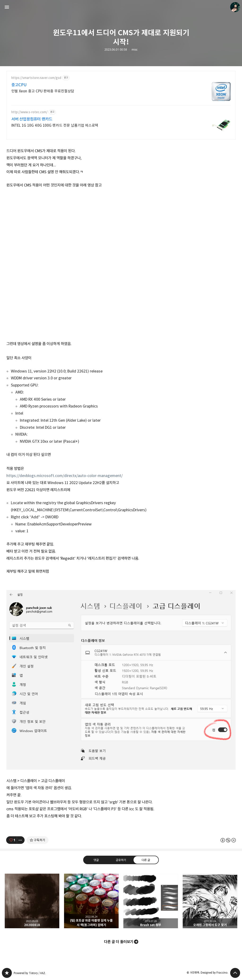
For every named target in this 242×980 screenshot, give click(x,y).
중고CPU (19, 85)
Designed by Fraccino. (214, 973)
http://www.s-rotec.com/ (29, 112)
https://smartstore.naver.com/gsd (36, 78)
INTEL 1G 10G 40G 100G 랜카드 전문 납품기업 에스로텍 (55, 125)
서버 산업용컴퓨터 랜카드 (32, 119)
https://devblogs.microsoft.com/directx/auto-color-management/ (65, 476)
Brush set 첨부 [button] (151, 901)
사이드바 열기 (7, 7)
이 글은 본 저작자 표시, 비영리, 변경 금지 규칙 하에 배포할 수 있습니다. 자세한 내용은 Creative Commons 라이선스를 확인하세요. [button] (228, 840)
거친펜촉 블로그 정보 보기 (235, 7)
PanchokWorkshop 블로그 (7, 973)
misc (135, 50)
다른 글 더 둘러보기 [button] (119, 942)
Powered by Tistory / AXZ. (30, 973)
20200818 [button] (32, 901)
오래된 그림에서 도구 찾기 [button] (210, 901)
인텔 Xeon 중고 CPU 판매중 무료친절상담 (43, 91)
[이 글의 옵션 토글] (21, 840)
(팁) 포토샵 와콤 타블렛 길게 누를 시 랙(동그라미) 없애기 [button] (91, 901)
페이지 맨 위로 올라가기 (235, 973)
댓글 (96, 860)
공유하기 (121, 860)
